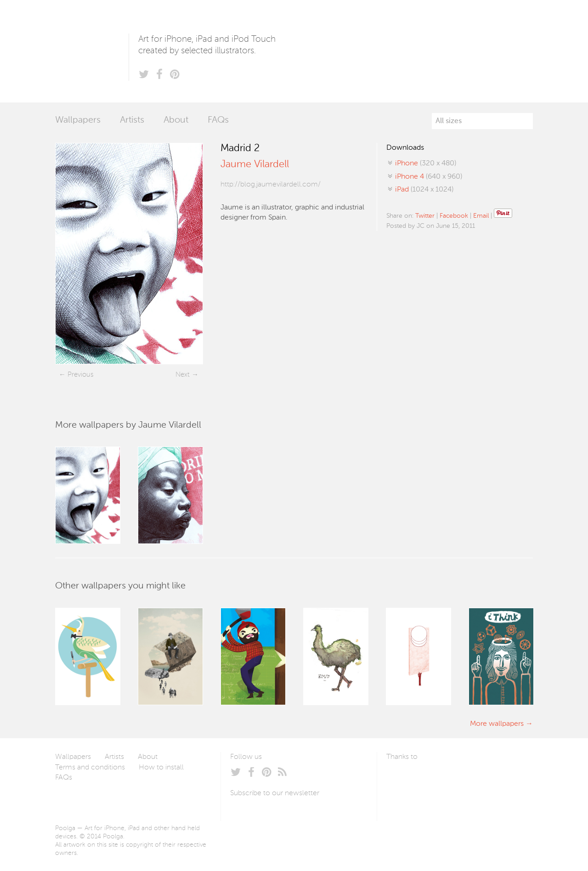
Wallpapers (78, 120)
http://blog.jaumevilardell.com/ (271, 185)
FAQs (218, 120)
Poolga (92, 51)
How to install (161, 768)
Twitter (425, 216)
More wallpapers (497, 724)
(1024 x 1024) (424, 190)
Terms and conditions (90, 768)
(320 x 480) (426, 164)
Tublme (472, 779)
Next (183, 375)
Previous (80, 375)
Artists (132, 120)
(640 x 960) (429, 177)
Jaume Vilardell (255, 164)
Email (481, 216)
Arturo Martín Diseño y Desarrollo (435, 779)
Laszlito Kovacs (403, 779)
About (176, 120)
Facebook (454, 216)
